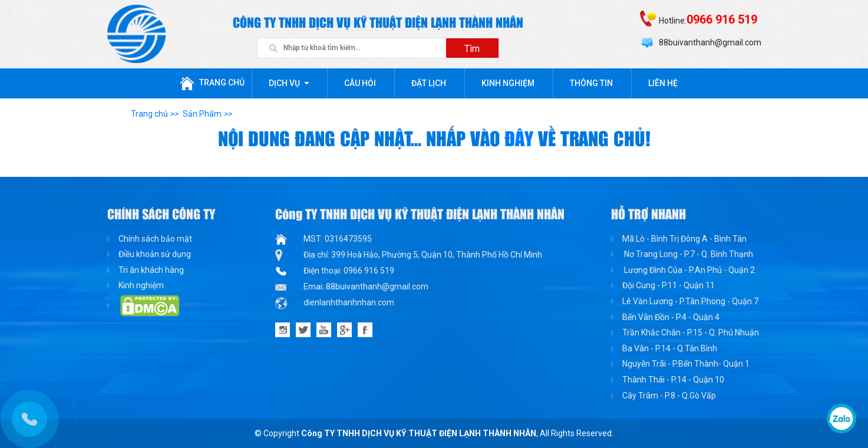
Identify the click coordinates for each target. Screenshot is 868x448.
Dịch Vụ (284, 83)
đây (521, 140)
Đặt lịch (429, 83)
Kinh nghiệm (508, 83)
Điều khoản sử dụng (155, 254)
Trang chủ (212, 83)
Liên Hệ (663, 83)
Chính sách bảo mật (155, 239)
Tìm (472, 49)
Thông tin (591, 83)
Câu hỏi (360, 83)
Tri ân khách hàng (151, 270)
